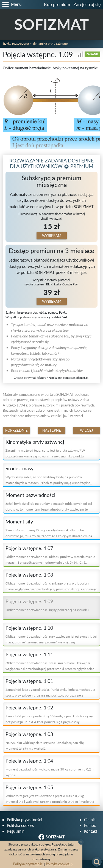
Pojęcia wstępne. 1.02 (29, 707)
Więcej (87, 430)
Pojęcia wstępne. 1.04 (29, 761)
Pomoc (90, 825)
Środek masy (20, 468)
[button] (11, 4)
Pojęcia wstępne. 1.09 (29, 601)
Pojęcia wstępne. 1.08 (29, 575)
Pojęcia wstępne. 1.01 (29, 681)
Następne (52, 430)
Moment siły (19, 522)
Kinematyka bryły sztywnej (35, 442)
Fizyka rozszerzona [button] (16, 43)
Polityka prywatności (24, 820)
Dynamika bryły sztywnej (51, 43)
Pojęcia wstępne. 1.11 (29, 654)
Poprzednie (16, 430)
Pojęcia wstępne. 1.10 (29, 628)
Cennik (90, 820)
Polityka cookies (20, 825)
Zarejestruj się (87, 4)
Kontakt (91, 831)
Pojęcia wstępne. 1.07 (29, 548)
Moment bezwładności (30, 495)
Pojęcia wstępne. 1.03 (29, 734)
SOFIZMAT (51, 24)
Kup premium (57, 4)
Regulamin (16, 831)
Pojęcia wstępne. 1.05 (29, 787)
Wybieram (52, 236)
